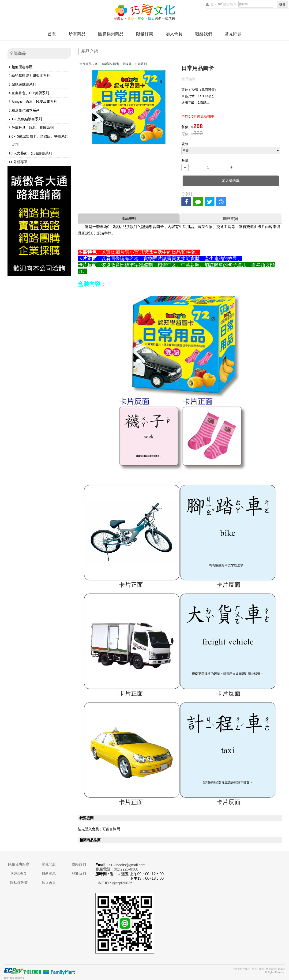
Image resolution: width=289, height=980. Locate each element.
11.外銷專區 (18, 162)
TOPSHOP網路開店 (14, 978)
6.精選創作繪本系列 (24, 110)
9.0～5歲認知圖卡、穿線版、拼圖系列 (38, 136)
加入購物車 (231, 181)
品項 (15, 145)
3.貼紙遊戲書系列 (23, 84)
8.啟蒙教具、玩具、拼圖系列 (31, 128)
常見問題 (233, 34)
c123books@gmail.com (127, 865)
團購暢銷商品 (111, 34)
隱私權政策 (19, 883)
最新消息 (49, 873)
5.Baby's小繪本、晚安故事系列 (33, 102)
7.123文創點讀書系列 (25, 119)
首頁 (52, 34)
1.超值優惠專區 (21, 67)
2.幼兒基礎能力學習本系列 (30, 76)
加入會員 (174, 34)
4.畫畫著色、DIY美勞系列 (29, 93)
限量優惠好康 (19, 864)
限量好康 (145, 34)
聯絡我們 (204, 34)
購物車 (230, 4)
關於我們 (79, 873)
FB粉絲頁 (19, 873)
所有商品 (77, 34)
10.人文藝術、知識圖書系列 (30, 153)
